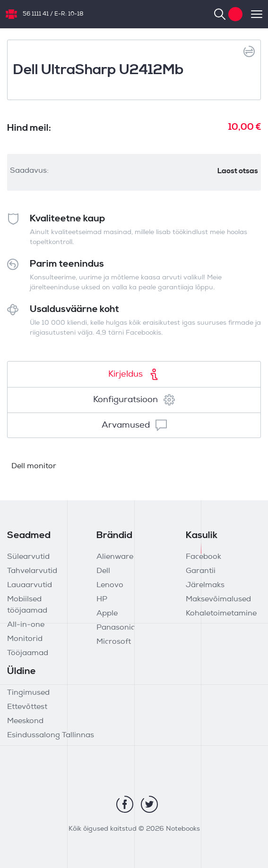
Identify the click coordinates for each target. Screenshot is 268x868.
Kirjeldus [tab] (134, 374)
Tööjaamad (28, 653)
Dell (103, 571)
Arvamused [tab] (134, 425)
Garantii (201, 571)
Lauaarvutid (30, 585)
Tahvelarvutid (32, 571)
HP (102, 599)
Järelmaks (205, 585)
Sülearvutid (28, 557)
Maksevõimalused (218, 599)
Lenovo (110, 585)
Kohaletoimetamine (221, 614)
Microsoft (114, 642)
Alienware (115, 557)
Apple (107, 614)
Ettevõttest (27, 707)
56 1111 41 (36, 14)
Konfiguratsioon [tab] (134, 400)
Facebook (203, 557)
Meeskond (25, 721)
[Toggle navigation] (252, 14)
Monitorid (25, 639)
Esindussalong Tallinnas (51, 735)
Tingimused (28, 693)
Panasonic (116, 628)
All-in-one (26, 625)
